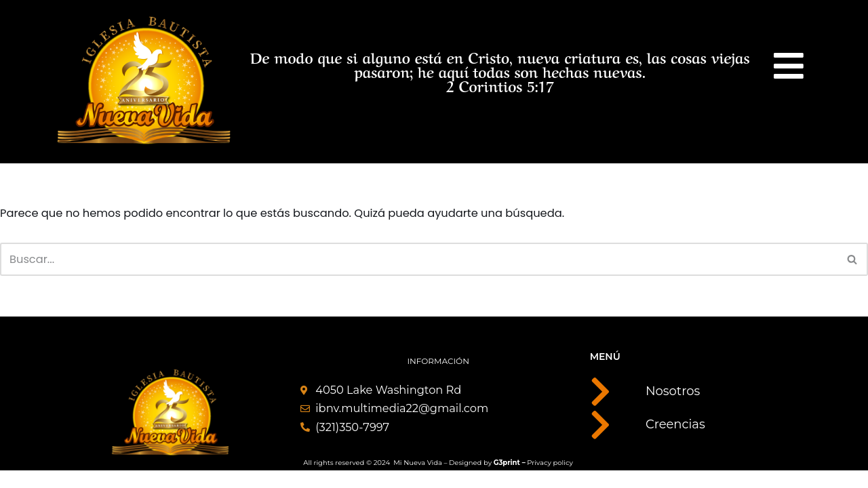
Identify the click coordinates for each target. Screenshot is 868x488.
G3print (507, 479)
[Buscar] (419, 261)
